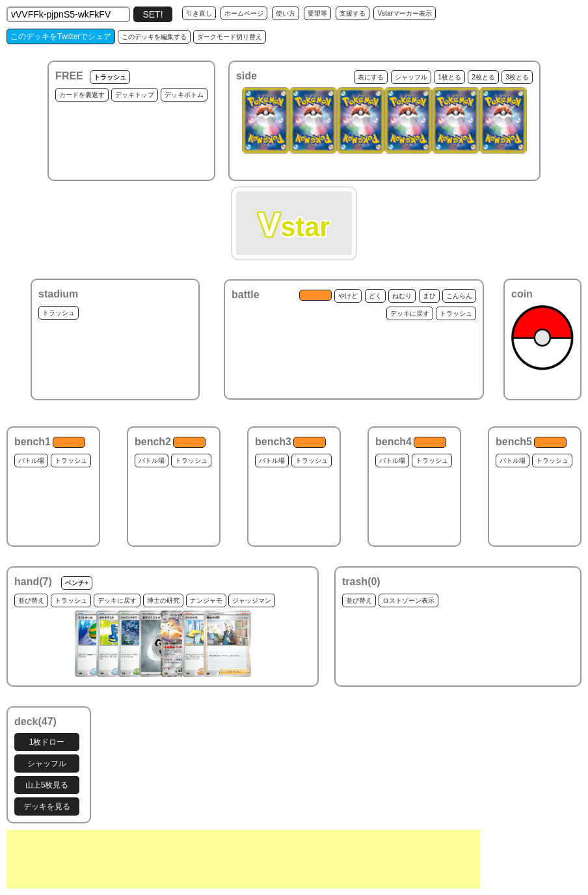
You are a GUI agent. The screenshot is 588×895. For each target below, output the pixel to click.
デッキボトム (184, 95)
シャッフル (411, 77)
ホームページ (244, 13)
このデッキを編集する (154, 37)
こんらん (459, 296)
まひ (429, 296)
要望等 (317, 13)
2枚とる (483, 77)
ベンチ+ (77, 583)
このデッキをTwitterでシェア (61, 36)
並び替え (31, 600)
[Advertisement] (243, 859)
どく (375, 296)
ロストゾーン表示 (408, 600)
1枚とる (449, 77)
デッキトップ (135, 95)
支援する (353, 13)
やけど (348, 296)
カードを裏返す (82, 95)
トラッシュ (110, 77)
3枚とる (517, 77)
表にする (371, 77)
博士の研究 (163, 600)
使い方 (286, 13)
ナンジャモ (206, 600)
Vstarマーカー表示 (404, 13)
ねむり (402, 296)
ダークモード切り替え (230, 37)
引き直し (199, 13)
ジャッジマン (252, 600)
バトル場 (31, 461)
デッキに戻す (410, 313)
